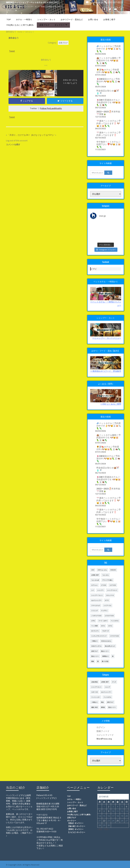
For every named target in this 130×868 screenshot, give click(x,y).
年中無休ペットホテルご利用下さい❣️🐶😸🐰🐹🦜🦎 (109, 144)
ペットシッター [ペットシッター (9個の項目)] (96, 697)
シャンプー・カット (46, 19)
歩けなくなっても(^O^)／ (43, 135)
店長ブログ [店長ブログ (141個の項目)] (94, 651)
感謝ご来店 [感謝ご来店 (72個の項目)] (94, 707)
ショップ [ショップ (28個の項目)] (107, 687)
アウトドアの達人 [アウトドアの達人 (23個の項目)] (107, 580)
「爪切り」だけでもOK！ (19, 135)
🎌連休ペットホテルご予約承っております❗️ (109, 134)
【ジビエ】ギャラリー (76, 832)
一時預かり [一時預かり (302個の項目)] (94, 641)
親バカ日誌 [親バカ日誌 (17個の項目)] (105, 661)
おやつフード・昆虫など (72, 19)
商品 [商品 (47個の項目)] (102, 702)
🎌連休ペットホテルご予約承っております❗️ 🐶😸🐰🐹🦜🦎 (109, 123)
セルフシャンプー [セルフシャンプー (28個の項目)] (96, 600)
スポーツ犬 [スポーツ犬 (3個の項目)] (94, 692)
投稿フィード (103, 731)
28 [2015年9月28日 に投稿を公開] (100, 825)
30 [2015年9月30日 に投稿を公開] (109, 825)
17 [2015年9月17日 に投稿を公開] (113, 816)
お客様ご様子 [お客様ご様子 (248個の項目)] (105, 682)
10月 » (107, 829)
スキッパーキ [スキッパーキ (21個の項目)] (110, 595)
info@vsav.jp (96, 2)
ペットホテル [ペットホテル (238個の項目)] (107, 697)
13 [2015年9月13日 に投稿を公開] (127, 811)
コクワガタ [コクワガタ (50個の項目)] (113, 585)
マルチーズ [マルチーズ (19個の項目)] (105, 631)
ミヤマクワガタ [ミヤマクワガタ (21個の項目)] (114, 636)
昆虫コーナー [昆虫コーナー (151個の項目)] (95, 656)
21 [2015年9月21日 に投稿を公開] (100, 821)
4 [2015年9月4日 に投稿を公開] (118, 807)
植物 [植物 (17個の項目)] (93, 661)
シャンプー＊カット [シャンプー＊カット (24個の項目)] (97, 595)
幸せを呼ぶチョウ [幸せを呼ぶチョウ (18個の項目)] (110, 646)
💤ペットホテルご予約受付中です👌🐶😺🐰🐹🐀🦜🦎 (109, 49)
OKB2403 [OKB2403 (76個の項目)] (113, 570)
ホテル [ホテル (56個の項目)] (110, 626)
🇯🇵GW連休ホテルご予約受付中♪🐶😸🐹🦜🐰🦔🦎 (108, 82)
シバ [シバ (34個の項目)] (93, 590)
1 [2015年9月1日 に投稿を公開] (104, 807)
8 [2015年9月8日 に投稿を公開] (104, 811)
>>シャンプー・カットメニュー (107, 338)
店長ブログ (44, 25)
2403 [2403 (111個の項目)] (93, 570)
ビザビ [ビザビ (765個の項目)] (93, 621)
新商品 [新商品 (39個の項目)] (103, 707)
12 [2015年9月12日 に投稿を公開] (122, 811)
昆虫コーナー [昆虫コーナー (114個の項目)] (112, 707)
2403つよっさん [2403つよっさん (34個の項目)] (102, 570)
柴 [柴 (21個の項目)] (113, 656)
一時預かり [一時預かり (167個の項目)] (94, 702)
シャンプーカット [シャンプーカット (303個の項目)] (112, 590)
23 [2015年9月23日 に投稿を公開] (109, 821)
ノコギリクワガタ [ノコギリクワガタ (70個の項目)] (96, 616)
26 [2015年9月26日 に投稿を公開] (122, 821)
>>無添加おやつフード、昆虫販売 (106, 371)
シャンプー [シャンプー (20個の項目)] (100, 590)
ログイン (101, 727)
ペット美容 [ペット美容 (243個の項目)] (94, 626)
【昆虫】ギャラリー (75, 823)
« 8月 (100, 829)
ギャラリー (61, 25)
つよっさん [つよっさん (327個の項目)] (105, 575)
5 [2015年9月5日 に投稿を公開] (122, 807)
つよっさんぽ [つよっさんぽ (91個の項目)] (95, 580)
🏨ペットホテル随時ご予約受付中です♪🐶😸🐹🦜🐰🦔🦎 (109, 61)
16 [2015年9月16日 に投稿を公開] (109, 816)
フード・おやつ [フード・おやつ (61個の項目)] (103, 621)
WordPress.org (104, 739)
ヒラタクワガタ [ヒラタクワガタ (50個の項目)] (109, 616)
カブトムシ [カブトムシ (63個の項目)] (94, 585)
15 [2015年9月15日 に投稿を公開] (104, 816)
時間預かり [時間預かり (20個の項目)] (105, 656)
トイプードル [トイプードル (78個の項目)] (107, 605)
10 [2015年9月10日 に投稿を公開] (113, 811)
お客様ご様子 (109, 19)
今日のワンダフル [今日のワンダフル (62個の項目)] (96, 646)
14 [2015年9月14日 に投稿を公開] (100, 816)
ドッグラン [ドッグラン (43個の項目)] (104, 611)
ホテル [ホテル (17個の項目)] (103, 626)
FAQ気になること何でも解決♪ (20, 25)
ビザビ (94, 269)
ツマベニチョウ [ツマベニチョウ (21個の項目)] (96, 605)
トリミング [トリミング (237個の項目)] (94, 611)
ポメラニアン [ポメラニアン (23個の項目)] (95, 631)
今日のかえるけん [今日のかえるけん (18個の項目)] (106, 641)
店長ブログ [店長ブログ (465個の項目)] (110, 702)
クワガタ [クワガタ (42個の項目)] (104, 585)
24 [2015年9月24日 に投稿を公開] (113, 821)
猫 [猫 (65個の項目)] (98, 661)
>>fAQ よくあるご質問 (111, 404)
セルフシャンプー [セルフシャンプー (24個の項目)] (106, 692)
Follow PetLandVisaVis (51, 108)
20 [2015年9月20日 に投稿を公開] (127, 816)
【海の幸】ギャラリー (76, 826)
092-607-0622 (115, 2)
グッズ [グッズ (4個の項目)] (114, 682)
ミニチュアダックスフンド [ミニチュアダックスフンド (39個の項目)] (99, 636)
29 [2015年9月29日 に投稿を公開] (104, 825)
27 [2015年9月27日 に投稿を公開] (127, 821)
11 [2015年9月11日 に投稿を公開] (118, 811)
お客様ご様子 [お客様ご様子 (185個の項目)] (95, 575)
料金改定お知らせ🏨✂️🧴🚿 (108, 92)
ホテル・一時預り (24, 19)
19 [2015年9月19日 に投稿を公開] (122, 816)
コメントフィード (105, 735)
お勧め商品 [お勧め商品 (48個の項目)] (94, 682)
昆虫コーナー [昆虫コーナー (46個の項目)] (105, 651)
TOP (9, 19)
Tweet (12, 51)
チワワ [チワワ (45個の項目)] (107, 600)
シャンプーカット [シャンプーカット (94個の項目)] (96, 687)
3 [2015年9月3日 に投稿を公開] (113, 807)
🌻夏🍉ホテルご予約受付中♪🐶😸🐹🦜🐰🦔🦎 (109, 71)
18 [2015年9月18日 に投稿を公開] (118, 816)
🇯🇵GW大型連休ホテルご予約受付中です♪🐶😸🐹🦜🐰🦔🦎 (109, 102)
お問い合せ (93, 19)
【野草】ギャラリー (75, 829)
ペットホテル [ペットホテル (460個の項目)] (115, 621)
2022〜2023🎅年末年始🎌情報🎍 (108, 113)
